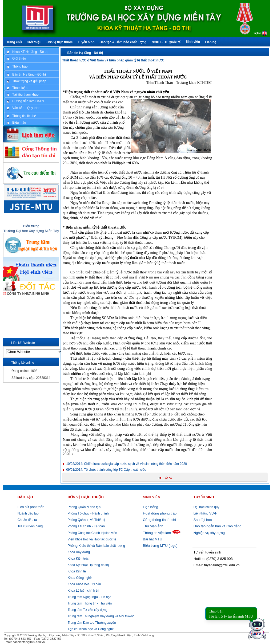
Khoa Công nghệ (80, 578)
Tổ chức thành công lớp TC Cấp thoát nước (106, 470)
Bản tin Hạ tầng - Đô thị (85, 53)
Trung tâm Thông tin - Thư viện (90, 603)
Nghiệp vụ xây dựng (209, 533)
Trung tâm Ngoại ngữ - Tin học (90, 597)
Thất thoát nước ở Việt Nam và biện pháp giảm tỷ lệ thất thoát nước (113, 60)
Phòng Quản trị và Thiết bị (86, 520)
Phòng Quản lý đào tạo (84, 507)
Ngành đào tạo (28, 513)
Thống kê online (23, 363)
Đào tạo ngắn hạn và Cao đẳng (218, 526)
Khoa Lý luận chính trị (83, 591)
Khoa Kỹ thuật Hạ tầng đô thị (88, 565)
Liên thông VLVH (206, 513)
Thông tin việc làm (157, 533)
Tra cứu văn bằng (30, 526)
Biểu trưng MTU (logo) (160, 546)
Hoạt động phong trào (160, 513)
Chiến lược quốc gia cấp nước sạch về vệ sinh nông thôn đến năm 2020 (127, 464)
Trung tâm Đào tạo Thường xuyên (92, 623)
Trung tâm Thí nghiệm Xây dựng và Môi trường (101, 616)
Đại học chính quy (206, 507)
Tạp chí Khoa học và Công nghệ (91, 629)
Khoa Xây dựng (78, 552)
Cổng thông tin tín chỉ (159, 520)
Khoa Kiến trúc (78, 559)
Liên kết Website (23, 343)
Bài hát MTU (152, 539)
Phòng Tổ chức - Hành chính (88, 513)
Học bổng (150, 507)
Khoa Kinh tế (76, 571)
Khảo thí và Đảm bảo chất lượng (96, 546)
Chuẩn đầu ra (27, 520)
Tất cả (167, 478)
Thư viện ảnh (153, 526)
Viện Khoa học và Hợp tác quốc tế (91, 539)
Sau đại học (203, 520)
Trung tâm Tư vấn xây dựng (88, 610)
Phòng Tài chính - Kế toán (86, 526)
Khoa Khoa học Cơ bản (84, 584)
